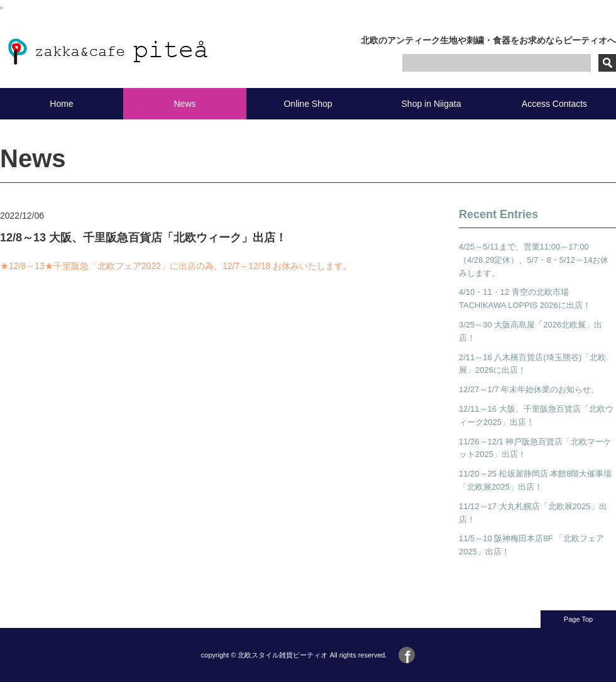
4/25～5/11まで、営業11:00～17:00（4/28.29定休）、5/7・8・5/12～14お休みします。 (534, 260)
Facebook (407, 655)
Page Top (578, 619)
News (184, 104)
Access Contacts (554, 104)
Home (61, 104)
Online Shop (308, 104)
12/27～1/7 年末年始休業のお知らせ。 (529, 389)
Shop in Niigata (432, 104)
